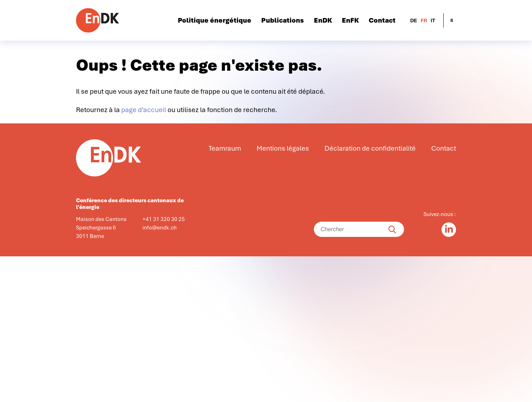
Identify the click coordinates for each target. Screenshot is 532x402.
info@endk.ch (160, 228)
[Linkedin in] (449, 230)
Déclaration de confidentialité (370, 148)
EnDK (323, 21)
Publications (283, 21)
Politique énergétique (215, 21)
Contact (382, 21)
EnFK (350, 21)
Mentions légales (283, 148)
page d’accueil (144, 110)
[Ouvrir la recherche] (452, 20)
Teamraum (225, 148)
